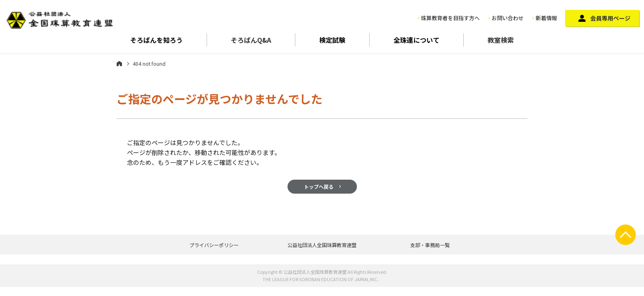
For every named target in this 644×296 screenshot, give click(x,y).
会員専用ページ (610, 18)
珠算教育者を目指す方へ (450, 18)
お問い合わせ (508, 18)
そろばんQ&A (251, 40)
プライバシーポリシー (214, 245)
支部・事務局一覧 (430, 245)
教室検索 (501, 40)
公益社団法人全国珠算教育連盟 (322, 245)
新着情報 (546, 18)
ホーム (119, 63)
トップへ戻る (319, 186)
